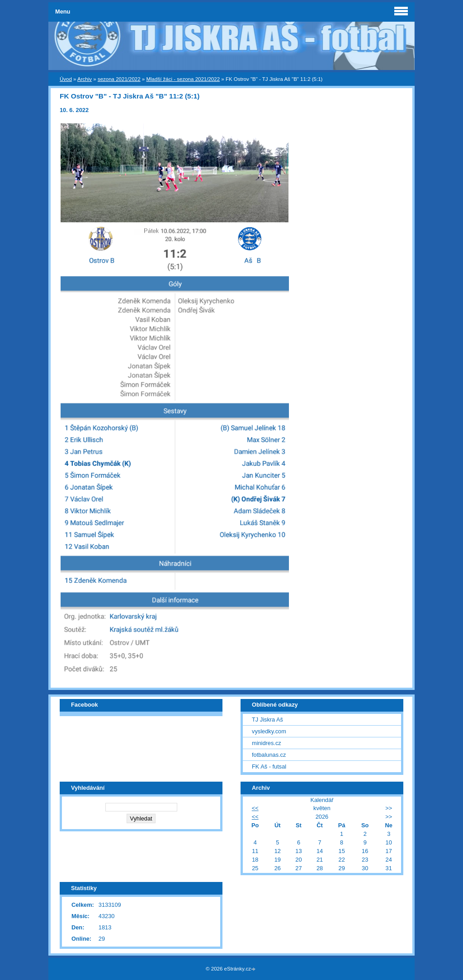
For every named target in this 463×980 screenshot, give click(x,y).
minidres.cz (267, 743)
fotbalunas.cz (269, 755)
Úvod (66, 79)
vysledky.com (269, 731)
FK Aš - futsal (269, 767)
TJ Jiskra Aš (267, 720)
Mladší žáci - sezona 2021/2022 (183, 79)
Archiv (85, 79)
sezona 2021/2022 (119, 79)
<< (255, 808)
